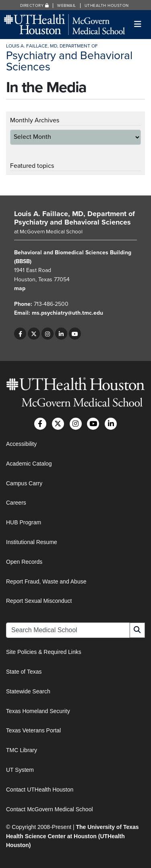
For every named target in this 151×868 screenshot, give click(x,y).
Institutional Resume (32, 542)
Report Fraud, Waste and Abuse (46, 581)
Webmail (67, 6)
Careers (16, 503)
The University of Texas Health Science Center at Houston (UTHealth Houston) (72, 836)
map (20, 288)
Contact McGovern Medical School (50, 809)
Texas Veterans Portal (33, 730)
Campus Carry (24, 483)
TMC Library (22, 750)
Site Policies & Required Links (44, 652)
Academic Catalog (29, 464)
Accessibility (21, 444)
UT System (20, 770)
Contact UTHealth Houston (40, 790)
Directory (35, 6)
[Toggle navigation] (138, 24)
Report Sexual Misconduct (39, 601)
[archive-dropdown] (75, 137)
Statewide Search (28, 691)
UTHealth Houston (107, 6)
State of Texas (24, 672)
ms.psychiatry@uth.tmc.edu (67, 313)
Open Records (24, 562)
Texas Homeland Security (38, 711)
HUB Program (24, 522)
